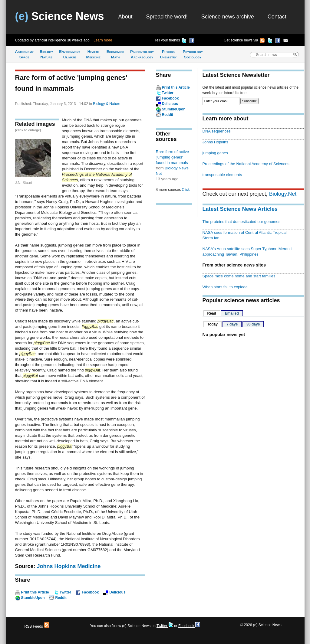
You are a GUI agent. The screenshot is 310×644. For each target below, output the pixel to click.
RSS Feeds (37, 626)
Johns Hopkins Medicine (69, 566)
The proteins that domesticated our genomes (242, 222)
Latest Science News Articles (240, 209)
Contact (277, 17)
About (125, 17)
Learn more (103, 40)
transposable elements (222, 175)
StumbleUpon (33, 598)
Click (186, 190)
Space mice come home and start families (239, 276)
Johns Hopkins (215, 142)
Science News (60, 16)
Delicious (117, 592)
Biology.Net (283, 194)
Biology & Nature (107, 104)
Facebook (90, 592)
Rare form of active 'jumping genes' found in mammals (173, 157)
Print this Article (35, 592)
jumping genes (215, 153)
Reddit (61, 598)
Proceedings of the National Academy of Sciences (246, 164)
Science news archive (228, 17)
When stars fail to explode (225, 287)
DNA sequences (217, 131)
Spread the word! (167, 17)
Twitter (65, 592)
